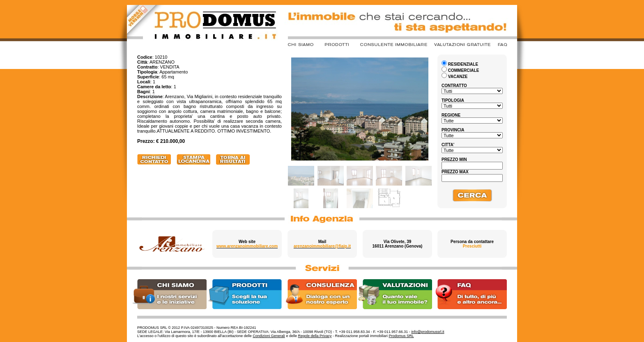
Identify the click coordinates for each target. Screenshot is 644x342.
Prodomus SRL (401, 336)
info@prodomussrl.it (428, 332)
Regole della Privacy (315, 336)
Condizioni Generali (269, 336)
